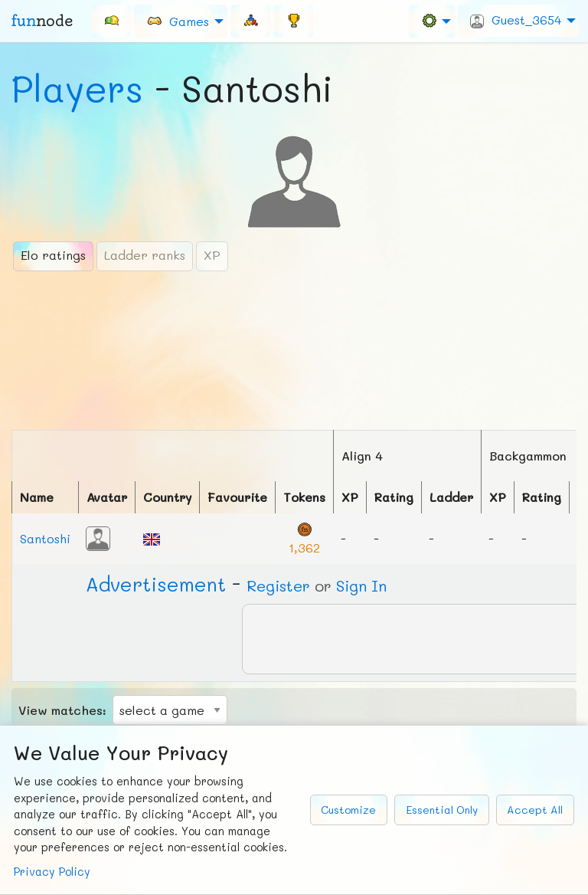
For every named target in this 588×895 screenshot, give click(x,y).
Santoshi (45, 538)
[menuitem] (111, 21)
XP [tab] (212, 255)
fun (42, 21)
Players (77, 88)
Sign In (361, 585)
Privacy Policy (52, 872)
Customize (348, 810)
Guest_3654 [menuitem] (516, 20)
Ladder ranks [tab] (145, 255)
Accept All (535, 810)
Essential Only (442, 810)
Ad (156, 584)
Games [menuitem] (178, 20)
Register (278, 585)
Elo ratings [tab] (53, 255)
